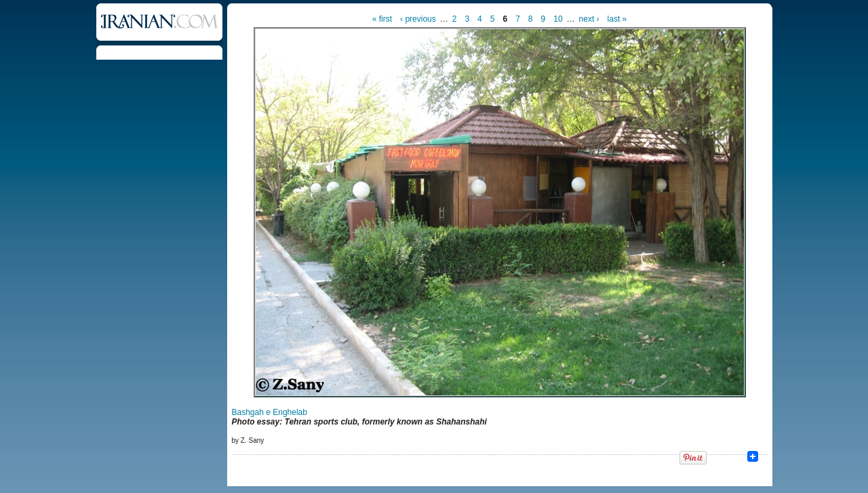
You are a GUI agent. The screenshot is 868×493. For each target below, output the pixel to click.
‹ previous (418, 19)
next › (589, 19)
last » (617, 19)
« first (382, 19)
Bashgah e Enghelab (270, 412)
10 (558, 19)
